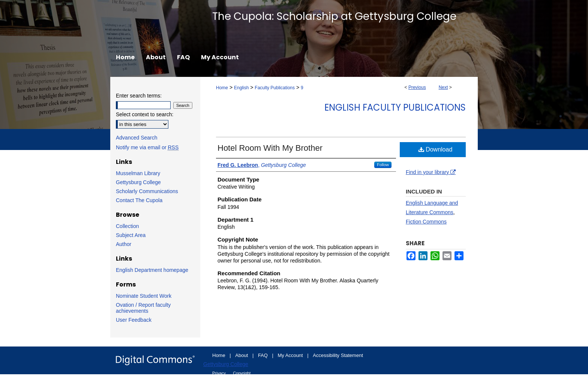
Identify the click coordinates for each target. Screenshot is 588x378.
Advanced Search (137, 138)
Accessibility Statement (338, 355)
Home (222, 88)
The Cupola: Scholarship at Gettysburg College (334, 16)
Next (443, 87)
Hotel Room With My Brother (270, 148)
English (241, 88)
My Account (291, 355)
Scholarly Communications (147, 191)
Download (436, 149)
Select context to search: (145, 114)
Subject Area (131, 235)
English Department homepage (152, 270)
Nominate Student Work (144, 296)
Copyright (242, 373)
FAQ (264, 355)
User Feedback (134, 320)
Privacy (220, 373)
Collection (127, 226)
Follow (383, 165)
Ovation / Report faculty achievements (143, 308)
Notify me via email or (147, 147)
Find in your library (431, 172)
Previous (417, 87)
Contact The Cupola (139, 200)
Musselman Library (138, 173)
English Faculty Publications (395, 107)
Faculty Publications (275, 88)
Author (124, 244)
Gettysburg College (138, 182)
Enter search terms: (139, 96)
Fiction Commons (426, 222)
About (242, 355)
